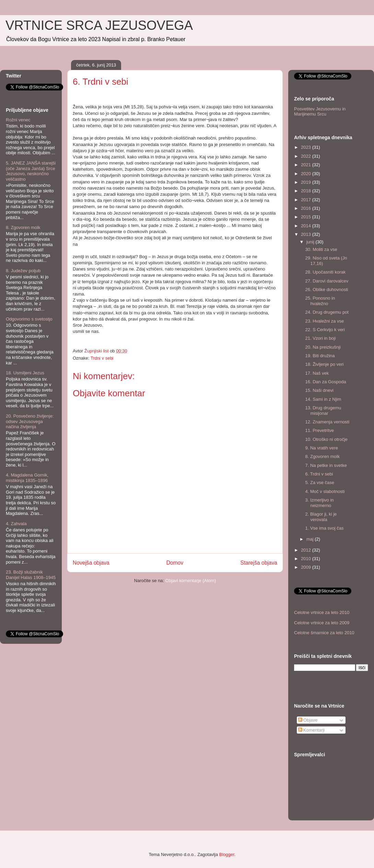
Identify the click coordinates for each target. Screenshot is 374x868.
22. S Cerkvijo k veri (325, 330)
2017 (307, 200)
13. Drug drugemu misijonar (323, 411)
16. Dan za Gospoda (325, 382)
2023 (307, 147)
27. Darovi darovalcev (327, 281)
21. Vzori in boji (320, 338)
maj (311, 539)
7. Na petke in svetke (326, 465)
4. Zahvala (16, 524)
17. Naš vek (317, 373)
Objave (308, 720)
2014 (307, 226)
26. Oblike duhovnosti (326, 290)
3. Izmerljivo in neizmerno (319, 503)
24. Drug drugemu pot (327, 312)
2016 (307, 208)
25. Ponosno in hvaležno (320, 301)
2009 (307, 567)
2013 (307, 234)
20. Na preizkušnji (323, 347)
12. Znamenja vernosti (327, 422)
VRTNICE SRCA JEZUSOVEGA (99, 25)
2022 (307, 156)
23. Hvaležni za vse (324, 321)
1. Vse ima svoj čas (324, 528)
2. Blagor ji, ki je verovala (321, 517)
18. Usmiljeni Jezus (25, 373)
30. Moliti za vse (321, 249)
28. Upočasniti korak (325, 272)
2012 (307, 550)
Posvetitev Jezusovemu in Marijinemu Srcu (320, 112)
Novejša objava (91, 563)
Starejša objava (259, 563)
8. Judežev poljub (23, 271)
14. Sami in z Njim (323, 399)
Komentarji (312, 730)
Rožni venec (18, 120)
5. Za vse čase (320, 483)
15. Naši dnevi (319, 390)
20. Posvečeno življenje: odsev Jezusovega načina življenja (30, 421)
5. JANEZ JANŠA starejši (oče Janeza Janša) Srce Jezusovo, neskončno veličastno (31, 171)
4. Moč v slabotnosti (325, 491)
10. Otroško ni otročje (326, 439)
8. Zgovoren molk (23, 227)
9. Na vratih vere (321, 448)
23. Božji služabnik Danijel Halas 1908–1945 (31, 575)
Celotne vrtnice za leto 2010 (322, 612)
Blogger (227, 854)
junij (311, 242)
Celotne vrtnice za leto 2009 (322, 623)
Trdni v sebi (102, 358)
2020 (307, 174)
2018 (307, 191)
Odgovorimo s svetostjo (29, 319)
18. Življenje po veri (324, 364)
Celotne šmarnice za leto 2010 (324, 633)
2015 (307, 217)
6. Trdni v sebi (319, 474)
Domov (175, 563)
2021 (307, 165)
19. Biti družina (320, 356)
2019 (307, 182)
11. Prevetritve (319, 430)
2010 (307, 559)
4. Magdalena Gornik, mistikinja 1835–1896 (27, 478)
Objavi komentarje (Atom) (191, 581)
